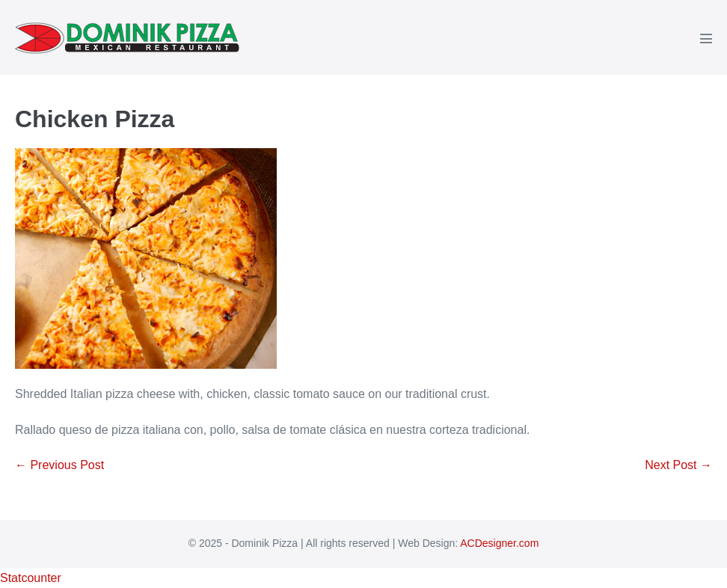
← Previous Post (59, 465)
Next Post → (678, 465)
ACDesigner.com (499, 543)
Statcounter (31, 578)
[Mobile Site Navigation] (706, 38)
